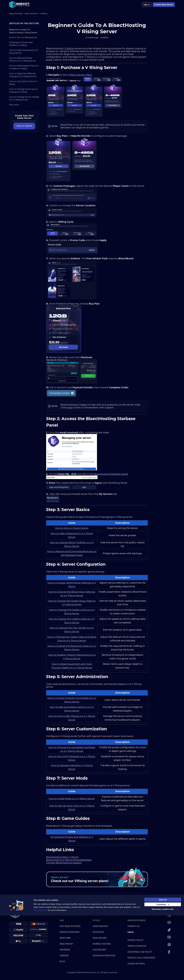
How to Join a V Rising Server (23, 37)
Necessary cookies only (163, 974)
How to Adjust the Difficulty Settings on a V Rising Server (23, 75)
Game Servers (31, 14)
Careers (64, 956)
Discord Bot (99, 950)
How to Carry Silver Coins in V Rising (23, 83)
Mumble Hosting (102, 944)
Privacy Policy (136, 940)
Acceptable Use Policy (140, 952)
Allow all (163, 964)
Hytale (96, 920)
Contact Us (134, 926)
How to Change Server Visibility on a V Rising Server (24, 98)
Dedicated (98, 932)
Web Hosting (100, 938)
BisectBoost (66, 944)
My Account (134, 914)
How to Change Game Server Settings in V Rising (23, 91)
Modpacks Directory (104, 956)
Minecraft (98, 914)
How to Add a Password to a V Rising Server (24, 52)
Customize (163, 969)
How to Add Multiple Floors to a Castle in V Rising (24, 67)
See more (14, 105)
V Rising (43, 14)
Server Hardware (70, 932)
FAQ (62, 920)
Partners (65, 950)
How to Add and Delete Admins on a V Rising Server (23, 59)
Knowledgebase (137, 920)
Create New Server (164, 5)
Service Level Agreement (141, 958)
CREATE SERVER (24, 126)
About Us (65, 914)
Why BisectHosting (70, 926)
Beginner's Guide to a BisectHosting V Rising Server (23, 31)
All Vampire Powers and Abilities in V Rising (21, 44)
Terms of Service (137, 946)
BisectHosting (16, 14)
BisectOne (65, 938)
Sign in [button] (147, 5)
